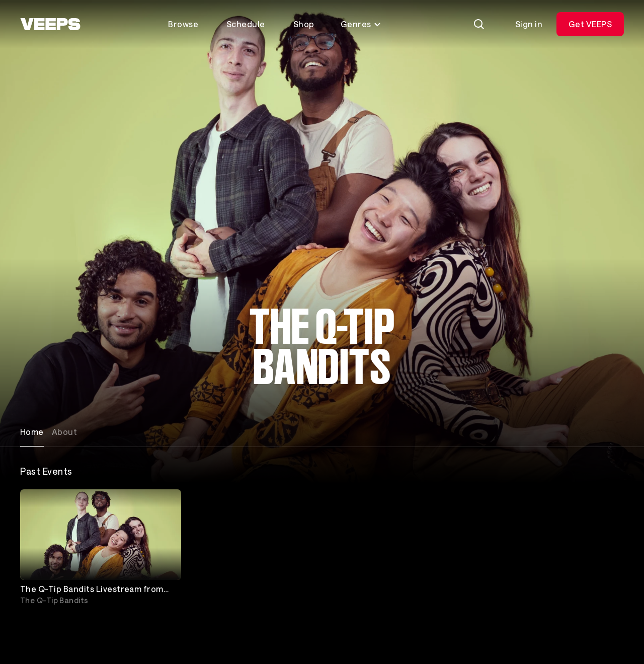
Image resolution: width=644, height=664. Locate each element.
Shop (304, 24)
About (64, 432)
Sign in (529, 24)
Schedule (246, 24)
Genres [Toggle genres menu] (361, 24)
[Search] (479, 24)
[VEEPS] (50, 24)
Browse (183, 24)
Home (32, 432)
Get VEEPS (590, 24)
